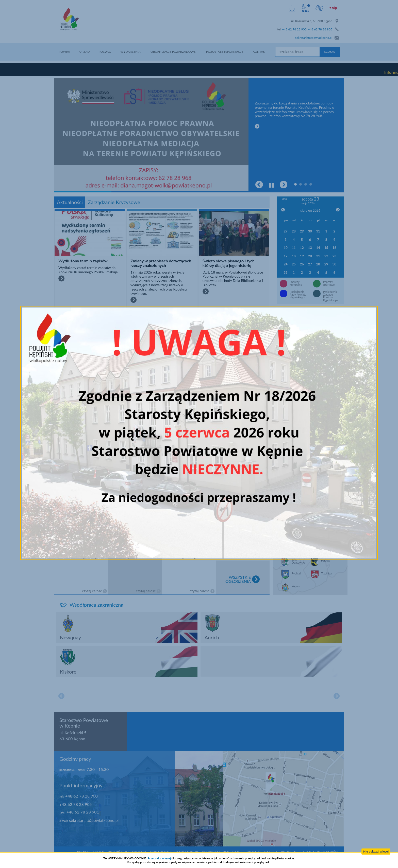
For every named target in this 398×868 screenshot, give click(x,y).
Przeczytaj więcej (159, 858)
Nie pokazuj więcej (376, 851)
